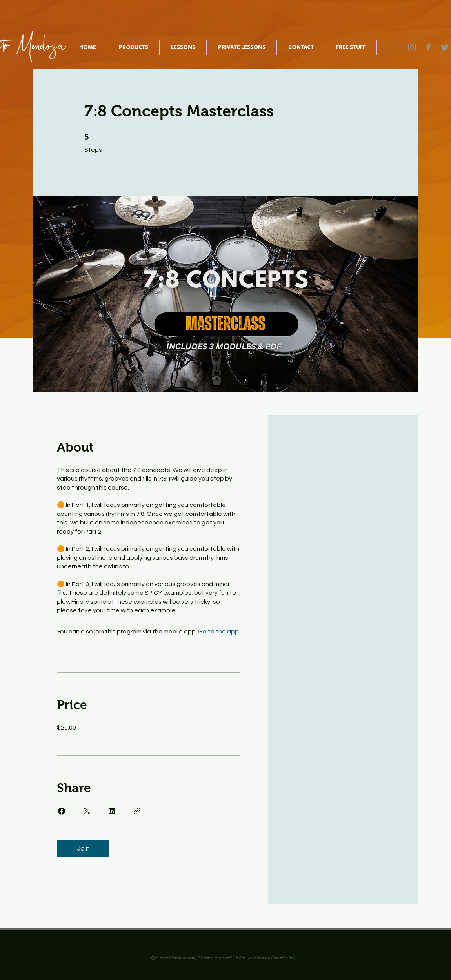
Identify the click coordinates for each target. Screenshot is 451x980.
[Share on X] (87, 811)
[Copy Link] (137, 811)
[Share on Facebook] (62, 811)
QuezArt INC (284, 958)
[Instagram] (412, 47)
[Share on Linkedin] (112, 811)
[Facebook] (428, 47)
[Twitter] (445, 47)
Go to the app (218, 632)
